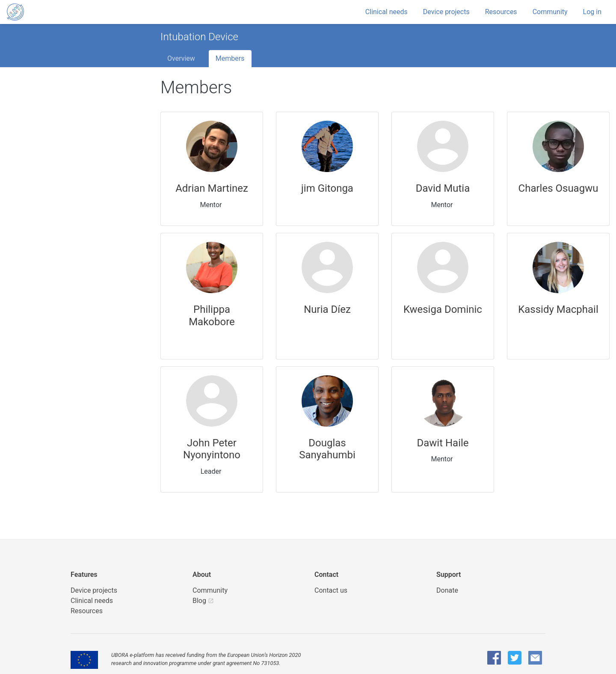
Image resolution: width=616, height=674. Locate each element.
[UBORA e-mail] (535, 658)
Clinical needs (386, 12)
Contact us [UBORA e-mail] (331, 590)
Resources (501, 12)
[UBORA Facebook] (494, 658)
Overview (181, 58)
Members (230, 58)
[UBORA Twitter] (515, 658)
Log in (592, 12)
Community (550, 12)
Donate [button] (447, 590)
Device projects (446, 12)
